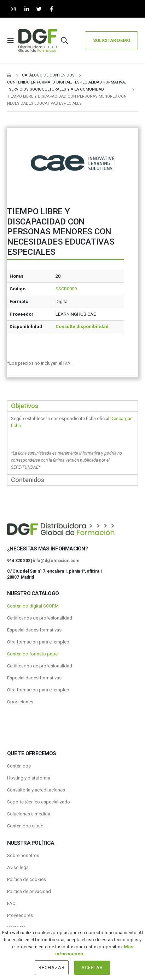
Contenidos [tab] (28, 480)
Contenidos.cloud (25, 826)
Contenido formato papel (33, 654)
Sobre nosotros (23, 855)
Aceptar (92, 967)
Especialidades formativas (34, 630)
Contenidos (19, 766)
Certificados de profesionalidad (40, 618)
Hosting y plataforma (29, 778)
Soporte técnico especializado (39, 802)
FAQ (11, 903)
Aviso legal (18, 867)
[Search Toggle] (64, 41)
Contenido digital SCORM (33, 606)
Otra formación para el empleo (38, 642)
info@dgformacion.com (56, 561)
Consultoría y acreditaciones (36, 790)
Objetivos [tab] (25, 406)
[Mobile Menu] (13, 41)
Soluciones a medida (29, 814)
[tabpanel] (72, 443)
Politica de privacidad (29, 891)
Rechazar (52, 967)
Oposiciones (20, 702)
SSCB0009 (66, 289)
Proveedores (20, 915)
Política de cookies (27, 879)
